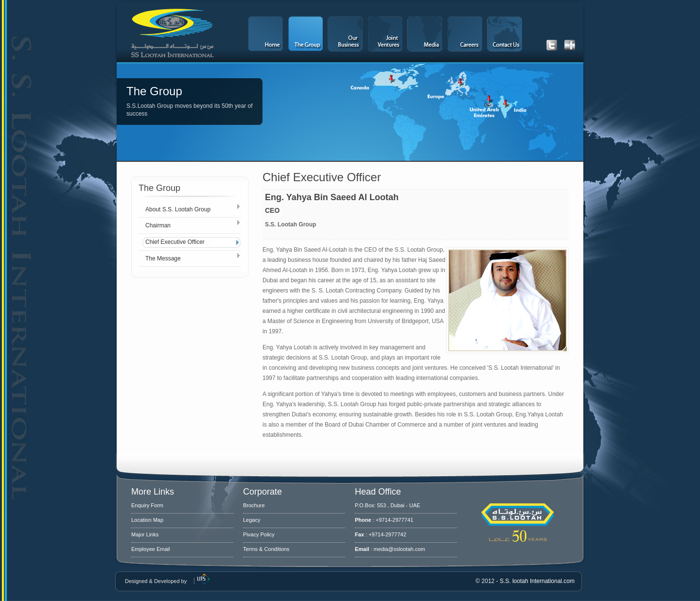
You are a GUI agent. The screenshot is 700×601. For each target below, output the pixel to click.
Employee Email (150, 549)
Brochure (254, 505)
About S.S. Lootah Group (178, 209)
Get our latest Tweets (552, 45)
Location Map (147, 520)
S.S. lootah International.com (537, 581)
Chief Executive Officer (175, 242)
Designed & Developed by (156, 581)
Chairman (158, 225)
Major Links (145, 534)
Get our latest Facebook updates (570, 45)
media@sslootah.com (400, 549)
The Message (163, 258)
